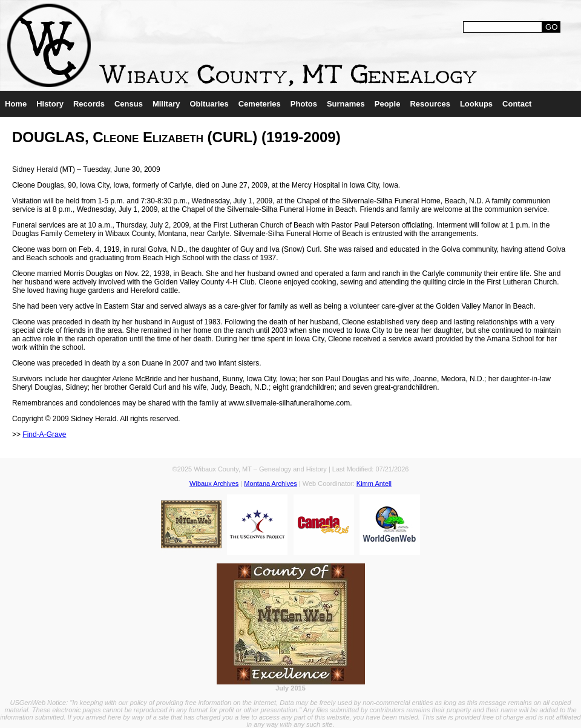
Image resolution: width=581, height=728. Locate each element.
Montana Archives (270, 484)
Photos (304, 104)
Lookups (476, 104)
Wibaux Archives (214, 484)
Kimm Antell (374, 484)
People (388, 104)
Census (129, 104)
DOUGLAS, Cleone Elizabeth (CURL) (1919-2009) (176, 137)
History (50, 104)
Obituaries (209, 104)
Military (166, 104)
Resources (430, 104)
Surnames (346, 104)
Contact (517, 104)
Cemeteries (260, 104)
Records (89, 104)
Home (16, 104)
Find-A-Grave (44, 435)
